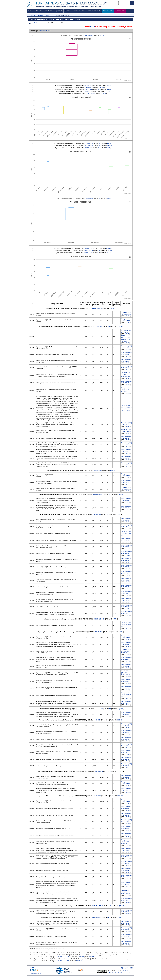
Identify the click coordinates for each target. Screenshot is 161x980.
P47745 (104, 94)
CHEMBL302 (88, 148)
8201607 (127, 549)
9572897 (127, 484)
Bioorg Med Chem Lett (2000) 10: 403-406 (126, 625)
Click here (37, 23)
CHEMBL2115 (89, 146)
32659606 (127, 378)
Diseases (68, 11)
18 (99, 85)
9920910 (127, 334)
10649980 (127, 529)
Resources (78, 11)
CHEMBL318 (88, 91)
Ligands (57, 11)
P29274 (109, 143)
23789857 (127, 510)
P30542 (109, 85)
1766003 (127, 569)
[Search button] (132, 3)
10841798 (127, 542)
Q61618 (110, 250)
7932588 (127, 582)
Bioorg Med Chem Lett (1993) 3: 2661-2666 (126, 533)
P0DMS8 (109, 248)
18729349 (127, 356)
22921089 (127, 661)
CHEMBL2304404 (90, 94)
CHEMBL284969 (45, 31)
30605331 (127, 427)
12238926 (127, 810)
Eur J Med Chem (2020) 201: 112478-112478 (126, 375)
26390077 (127, 879)
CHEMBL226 (89, 85)
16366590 (127, 385)
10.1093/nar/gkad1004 (64, 957)
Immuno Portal (108, 11)
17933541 (127, 316)
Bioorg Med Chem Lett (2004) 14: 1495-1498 (126, 390)
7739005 (127, 562)
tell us (92, 27)
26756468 (127, 447)
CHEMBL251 (89, 143)
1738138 (127, 575)
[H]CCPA (49, 15)
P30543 (108, 148)
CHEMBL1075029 (88, 35)
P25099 (108, 91)
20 (99, 198)
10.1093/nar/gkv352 (64, 961)
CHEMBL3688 (88, 89)
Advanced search (92, 11)
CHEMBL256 (88, 248)
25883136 (79, 961)
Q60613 (110, 146)
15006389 (127, 393)
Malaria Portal (120, 11)
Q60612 (109, 89)
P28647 (108, 253)
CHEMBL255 (89, 198)
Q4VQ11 (102, 35)
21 (98, 248)
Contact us (32, 968)
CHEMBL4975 (89, 87)
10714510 (127, 628)
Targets (47, 11)
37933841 (92, 957)
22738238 (127, 460)
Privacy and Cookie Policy (36, 973)
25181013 (127, 363)
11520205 (127, 522)
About (37, 11)
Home (30, 11)
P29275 (109, 198)
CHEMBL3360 (88, 253)
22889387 (127, 350)
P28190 (102, 87)
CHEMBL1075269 (88, 250)
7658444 (127, 555)
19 (99, 143)
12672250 (127, 370)
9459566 (127, 343)
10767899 (81, 957)
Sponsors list (127, 968)
